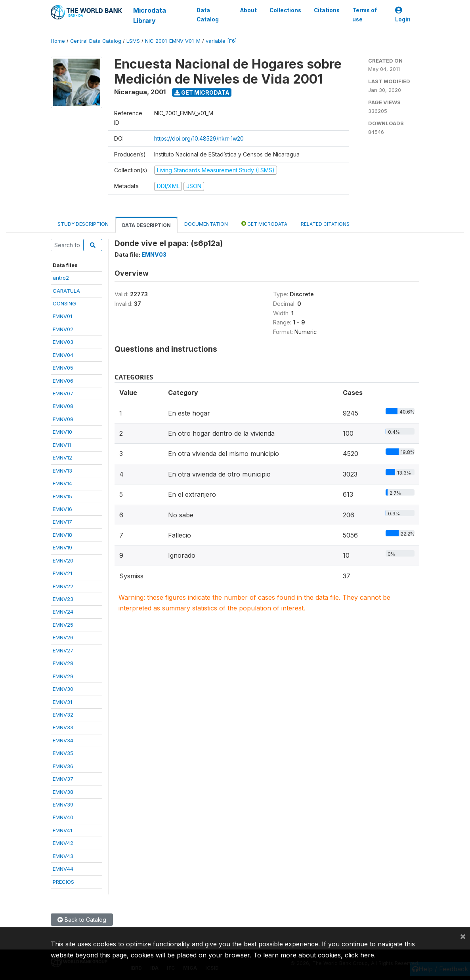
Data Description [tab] (146, 225)
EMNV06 (63, 381)
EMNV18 (62, 535)
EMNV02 (63, 329)
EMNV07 (63, 393)
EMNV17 (62, 522)
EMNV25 (63, 625)
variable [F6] (221, 41)
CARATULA (66, 291)
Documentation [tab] (206, 224)
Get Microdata (202, 92)
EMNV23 (63, 599)
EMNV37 (63, 779)
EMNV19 (62, 547)
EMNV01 (62, 316)
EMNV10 (62, 432)
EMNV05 (63, 368)
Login (403, 15)
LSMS (133, 41)
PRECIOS (63, 882)
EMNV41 (62, 830)
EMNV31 (62, 702)
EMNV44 (63, 869)
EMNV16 (62, 509)
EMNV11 (62, 445)
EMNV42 (63, 843)
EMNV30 (63, 689)
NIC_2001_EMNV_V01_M (173, 41)
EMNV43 (63, 856)
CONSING (64, 303)
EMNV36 (63, 766)
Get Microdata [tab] (264, 224)
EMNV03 (63, 342)
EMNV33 (63, 727)
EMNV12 (62, 458)
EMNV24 (63, 612)
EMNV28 (63, 663)
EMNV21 (62, 573)
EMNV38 (63, 792)
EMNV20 (63, 561)
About (248, 10)
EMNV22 (63, 586)
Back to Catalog (82, 920)
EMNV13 (62, 471)
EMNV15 (62, 496)
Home (58, 41)
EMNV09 (63, 419)
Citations (327, 10)
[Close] (463, 936)
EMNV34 (63, 740)
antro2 (61, 278)
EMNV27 (63, 650)
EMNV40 (63, 817)
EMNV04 (63, 355)
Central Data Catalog (96, 41)
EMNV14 (62, 483)
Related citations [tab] (325, 224)
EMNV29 (63, 676)
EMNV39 (63, 805)
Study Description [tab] (83, 224)
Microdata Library (150, 15)
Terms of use (365, 15)
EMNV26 (63, 637)
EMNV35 (63, 753)
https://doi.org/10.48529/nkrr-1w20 (199, 138)
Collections (285, 10)
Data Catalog (208, 15)
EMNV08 (63, 406)
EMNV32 (63, 715)
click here (359, 955)
